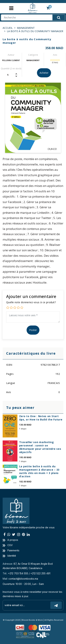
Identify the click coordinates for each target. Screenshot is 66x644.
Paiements (11, 550)
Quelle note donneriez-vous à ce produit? (31, 302)
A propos (10, 540)
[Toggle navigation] (11, 8)
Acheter (44, 73)
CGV (8, 545)
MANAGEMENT (26, 28)
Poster (33, 330)
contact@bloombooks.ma (23, 579)
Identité (9, 556)
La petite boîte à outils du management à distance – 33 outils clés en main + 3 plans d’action (39, 471)
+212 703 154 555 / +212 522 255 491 (29, 573)
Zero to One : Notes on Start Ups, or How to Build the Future (41, 418)
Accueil (8, 28)
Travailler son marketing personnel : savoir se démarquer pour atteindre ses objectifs (40, 447)
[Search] (33, 17)
